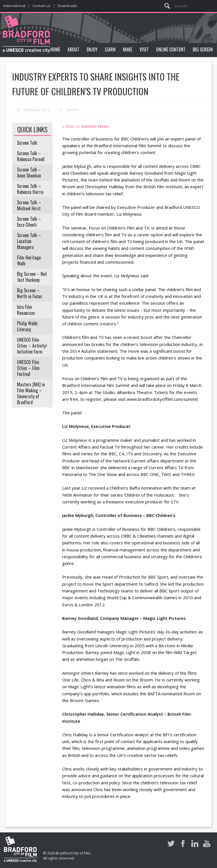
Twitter (171, 844)
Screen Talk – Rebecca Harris (30, 189)
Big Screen (203, 49)
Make (128, 49)
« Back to (86, 126)
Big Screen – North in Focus (30, 293)
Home (55, 49)
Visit (144, 49)
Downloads (67, 6)
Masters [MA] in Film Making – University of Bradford (31, 393)
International (14, 6)
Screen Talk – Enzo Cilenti (29, 222)
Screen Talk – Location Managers (29, 241)
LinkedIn (195, 844)
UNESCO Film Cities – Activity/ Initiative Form (32, 346)
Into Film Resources (26, 310)
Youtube (207, 844)
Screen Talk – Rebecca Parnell (31, 156)
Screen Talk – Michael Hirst (29, 205)
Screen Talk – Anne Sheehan (29, 173)
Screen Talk (27, 143)
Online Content (171, 49)
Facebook (183, 844)
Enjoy (92, 49)
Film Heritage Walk (29, 260)
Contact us (42, 6)
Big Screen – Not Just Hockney (32, 277)
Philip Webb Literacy (27, 326)
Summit (72, 110)
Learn (110, 49)
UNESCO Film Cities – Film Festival (28, 368)
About (73, 49)
